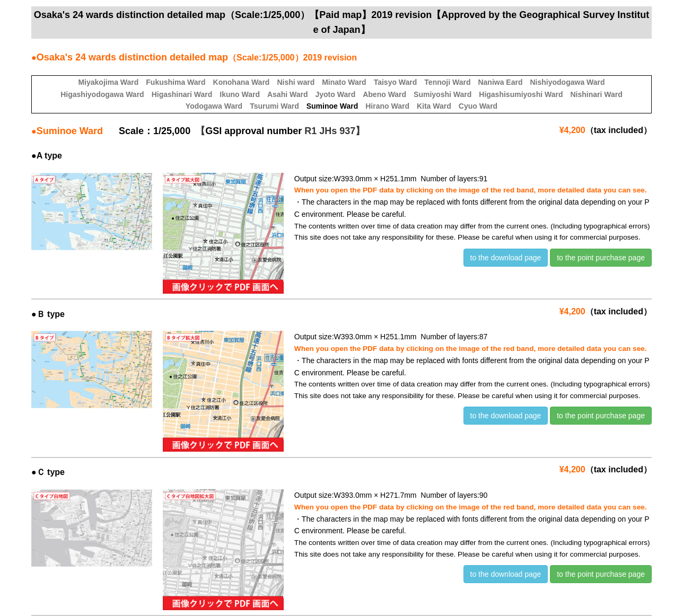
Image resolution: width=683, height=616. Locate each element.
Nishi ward (296, 82)
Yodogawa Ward (214, 106)
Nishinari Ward (596, 94)
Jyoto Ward (335, 94)
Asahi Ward (288, 94)
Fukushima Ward (176, 82)
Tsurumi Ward (274, 106)
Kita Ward (434, 106)
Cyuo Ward (478, 106)
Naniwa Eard (500, 82)
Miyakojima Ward (108, 82)
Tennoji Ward (447, 82)
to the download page (506, 258)
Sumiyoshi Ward (443, 94)
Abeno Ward (384, 94)
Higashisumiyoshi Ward (521, 94)
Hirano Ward (387, 106)
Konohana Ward (242, 82)
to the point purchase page (601, 258)
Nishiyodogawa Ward (568, 82)
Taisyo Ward (396, 82)
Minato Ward (344, 82)
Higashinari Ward (182, 94)
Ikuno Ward (240, 94)
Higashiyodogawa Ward (102, 94)
